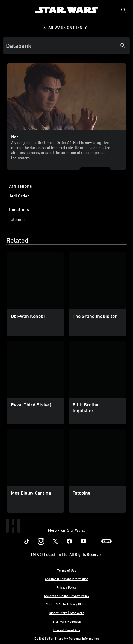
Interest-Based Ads (66, 630)
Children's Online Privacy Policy (67, 596)
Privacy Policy (66, 587)
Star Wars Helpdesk (67, 621)
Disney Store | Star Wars (66, 613)
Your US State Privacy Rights (67, 604)
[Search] (66, 46)
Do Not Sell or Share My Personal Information (67, 638)
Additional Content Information (66, 579)
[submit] (123, 10)
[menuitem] (9, 10)
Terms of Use (67, 570)
